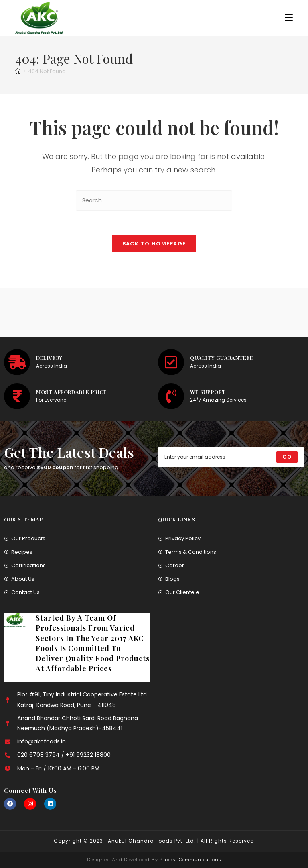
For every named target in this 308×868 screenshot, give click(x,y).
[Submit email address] (287, 457)
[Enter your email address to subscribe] (231, 457)
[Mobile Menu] (289, 18)
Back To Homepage (154, 244)
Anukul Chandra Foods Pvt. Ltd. (152, 841)
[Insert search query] (154, 201)
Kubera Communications (189, 860)
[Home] (18, 71)
